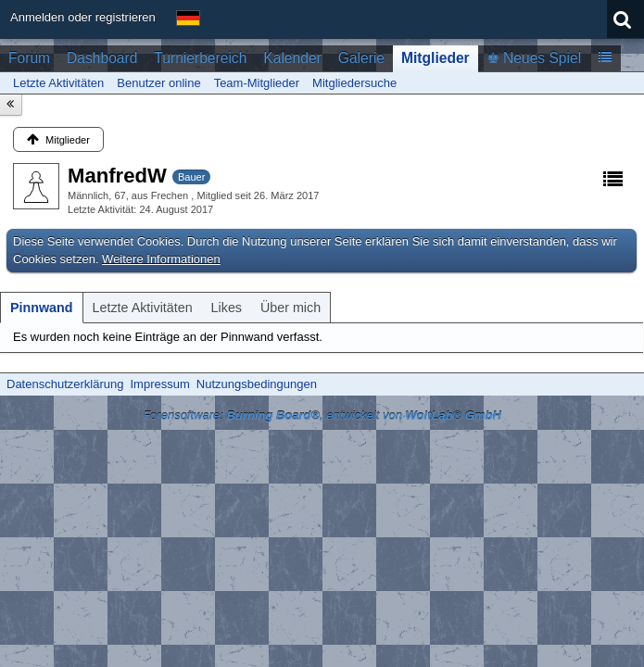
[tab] (42, 308)
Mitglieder (436, 58)
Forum (29, 58)
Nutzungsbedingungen (257, 384)
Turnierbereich (200, 58)
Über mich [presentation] (290, 308)
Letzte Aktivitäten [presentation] (143, 308)
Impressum (159, 384)
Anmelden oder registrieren (83, 17)
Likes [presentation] (227, 308)
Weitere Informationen (161, 259)
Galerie (361, 58)
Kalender (292, 58)
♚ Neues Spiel (534, 58)
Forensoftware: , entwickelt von (322, 415)
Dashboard (102, 58)
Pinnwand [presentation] (42, 308)
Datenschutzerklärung (65, 384)
